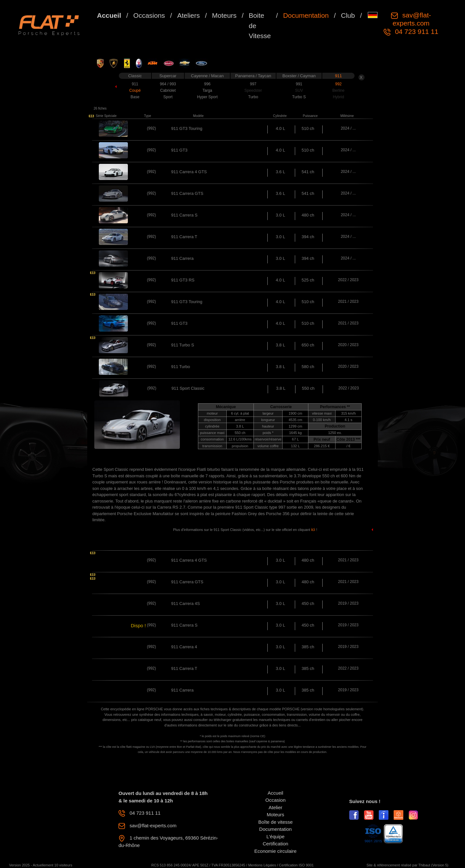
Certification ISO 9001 (296, 865)
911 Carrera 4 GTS (189, 172)
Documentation (306, 15)
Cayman (308, 76)
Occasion (276, 800)
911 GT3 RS (183, 280)
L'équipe (275, 836)
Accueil (109, 15)
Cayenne (200, 76)
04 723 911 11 (416, 32)
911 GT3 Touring (187, 128)
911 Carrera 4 (184, 647)
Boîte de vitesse (276, 822)
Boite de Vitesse (260, 26)
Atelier (276, 807)
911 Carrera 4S (186, 603)
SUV (299, 90)
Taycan (265, 76)
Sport (168, 97)
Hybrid (339, 97)
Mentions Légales (262, 865)
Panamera (245, 76)
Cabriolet (168, 90)
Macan (217, 76)
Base (135, 97)
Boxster (290, 76)
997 (253, 84)
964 (164, 84)
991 (299, 84)
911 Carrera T (184, 237)
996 (207, 84)
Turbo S (299, 97)
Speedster (253, 90)
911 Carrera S (184, 215)
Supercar (168, 76)
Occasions (149, 15)
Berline (338, 90)
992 (338, 84)
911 (338, 76)
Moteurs (224, 15)
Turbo (253, 97)
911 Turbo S (183, 345)
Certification (275, 844)
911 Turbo (181, 367)
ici (314, 529)
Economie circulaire (276, 851)
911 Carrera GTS (187, 193)
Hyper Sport (207, 97)
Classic (135, 76)
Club (348, 15)
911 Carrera (182, 258)
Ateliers (189, 15)
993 (173, 84)
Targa (207, 90)
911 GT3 (179, 150)
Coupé (135, 90)
